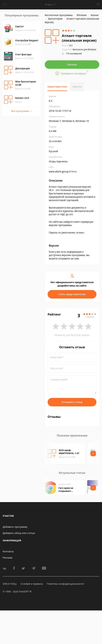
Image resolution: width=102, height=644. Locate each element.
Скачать (72, 64)
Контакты (8, 551)
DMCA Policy (10, 584)
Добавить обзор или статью (19, 533)
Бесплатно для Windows (84, 49)
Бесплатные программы (59, 15)
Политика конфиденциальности (65, 584)
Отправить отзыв (72, 402)
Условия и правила (32, 584)
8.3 (67, 45)
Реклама (8, 558)
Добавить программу (15, 527)
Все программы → (22, 111)
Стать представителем (72, 294)
